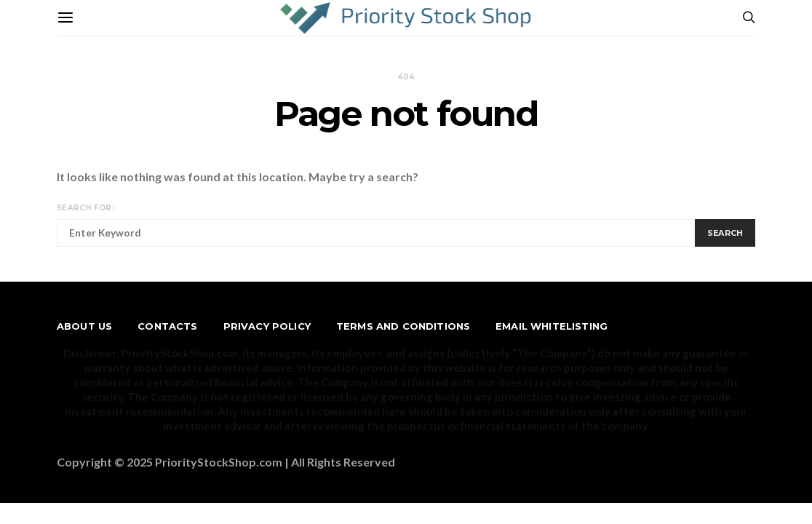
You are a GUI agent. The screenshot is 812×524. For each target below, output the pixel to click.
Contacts (167, 326)
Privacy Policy (267, 326)
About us (84, 326)
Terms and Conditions (403, 326)
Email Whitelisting (552, 326)
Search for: (85, 208)
